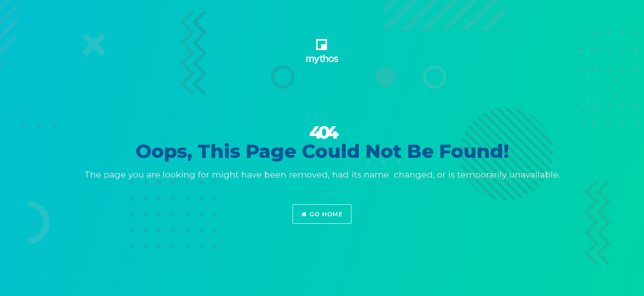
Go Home (322, 214)
